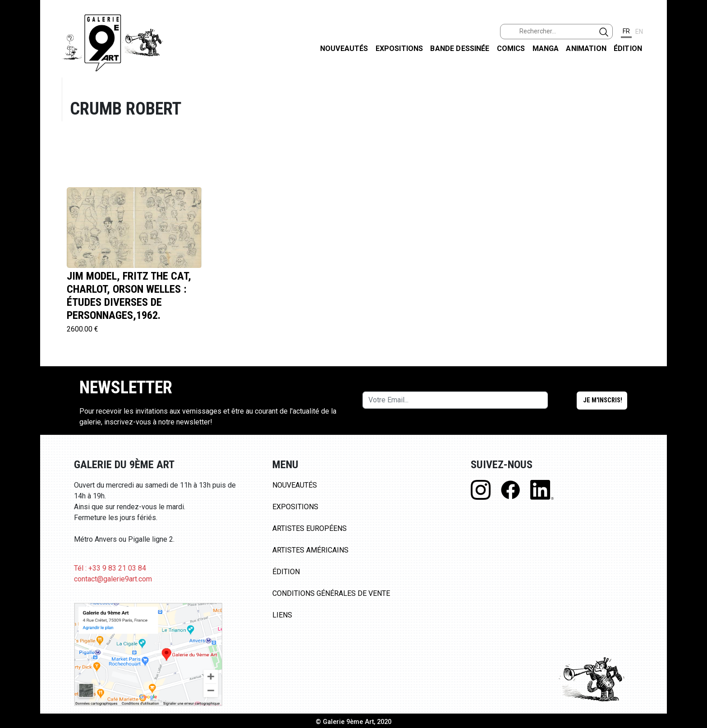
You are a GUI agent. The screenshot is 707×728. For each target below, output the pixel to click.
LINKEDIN (693, 161)
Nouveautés (344, 48)
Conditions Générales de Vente (331, 593)
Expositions (399, 48)
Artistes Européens (310, 528)
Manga (546, 48)
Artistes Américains (310, 550)
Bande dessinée (460, 48)
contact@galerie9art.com (113, 579)
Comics (511, 48)
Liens (282, 615)
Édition (628, 48)
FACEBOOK (693, 69)
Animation (586, 48)
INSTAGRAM (693, 116)
